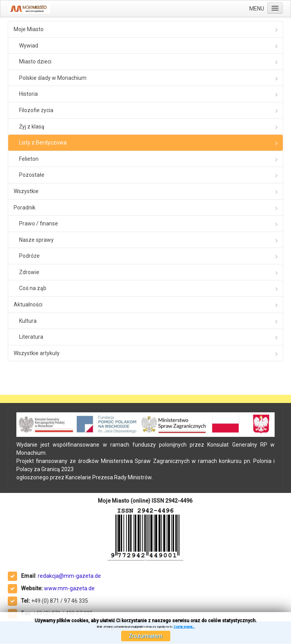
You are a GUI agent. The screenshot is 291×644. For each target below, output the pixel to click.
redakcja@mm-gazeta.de (69, 576)
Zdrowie (29, 272)
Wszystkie (26, 191)
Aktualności (28, 304)
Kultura (28, 321)
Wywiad (29, 46)
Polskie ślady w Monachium (53, 78)
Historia (28, 94)
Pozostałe (32, 175)
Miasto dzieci (35, 62)
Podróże (29, 256)
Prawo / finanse (39, 223)
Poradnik (25, 208)
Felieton (29, 159)
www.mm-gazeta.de (69, 588)
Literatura (31, 337)
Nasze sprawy (36, 240)
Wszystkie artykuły (37, 353)
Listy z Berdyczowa (43, 143)
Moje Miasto (29, 29)
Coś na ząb (33, 288)
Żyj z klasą (32, 127)
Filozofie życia (36, 110)
